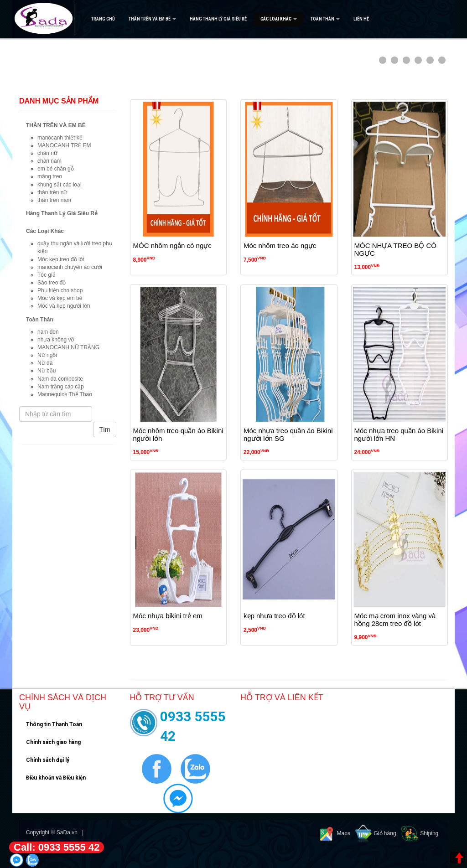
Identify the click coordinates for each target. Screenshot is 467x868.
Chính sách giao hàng (53, 742)
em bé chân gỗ (56, 169)
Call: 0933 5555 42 (57, 847)
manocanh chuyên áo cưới (70, 267)
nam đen (48, 332)
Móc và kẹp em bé (60, 298)
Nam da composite (60, 379)
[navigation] (233, 19)
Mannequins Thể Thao (65, 394)
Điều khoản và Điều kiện (56, 778)
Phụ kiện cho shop (60, 290)
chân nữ (47, 153)
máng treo (50, 176)
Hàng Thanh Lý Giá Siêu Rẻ (218, 19)
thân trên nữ (52, 192)
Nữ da (45, 363)
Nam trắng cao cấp (61, 387)
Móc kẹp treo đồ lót (61, 259)
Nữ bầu (47, 371)
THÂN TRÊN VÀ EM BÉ (152, 19)
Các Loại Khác (279, 19)
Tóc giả (47, 275)
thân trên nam (54, 200)
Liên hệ (361, 19)
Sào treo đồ (52, 283)
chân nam (49, 161)
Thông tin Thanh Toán (54, 724)
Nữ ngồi (47, 355)
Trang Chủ (103, 19)
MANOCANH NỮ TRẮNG (68, 347)
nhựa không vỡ (56, 340)
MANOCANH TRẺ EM (64, 145)
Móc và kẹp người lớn (64, 306)
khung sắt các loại (60, 185)
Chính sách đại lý (48, 760)
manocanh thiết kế (60, 138)
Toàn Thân (325, 19)
